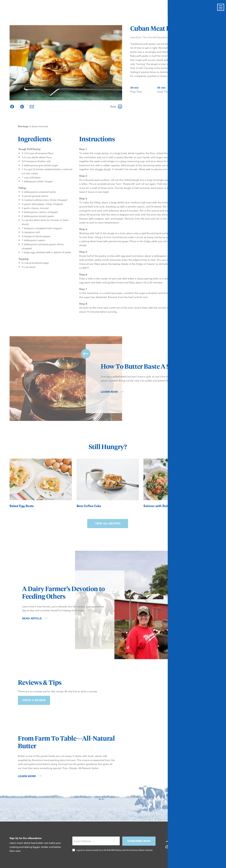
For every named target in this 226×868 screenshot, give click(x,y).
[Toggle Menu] (221, 7)
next (203, 403)
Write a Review (34, 700)
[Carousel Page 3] (205, 420)
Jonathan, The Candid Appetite (149, 37)
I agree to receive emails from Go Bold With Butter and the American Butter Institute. (115, 850)
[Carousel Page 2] (200, 420)
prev (86, 354)
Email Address (83, 841)
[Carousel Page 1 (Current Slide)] (196, 420)
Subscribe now (139, 841)
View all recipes (108, 523)
